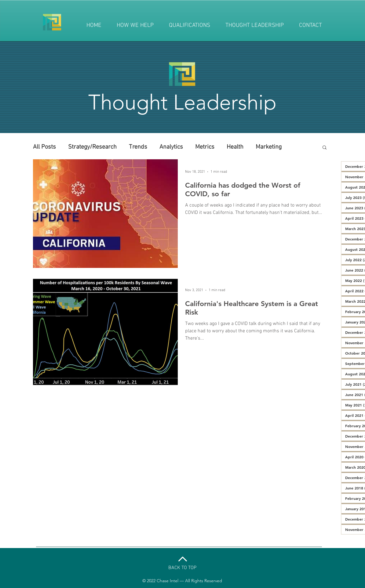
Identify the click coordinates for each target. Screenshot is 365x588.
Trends (138, 147)
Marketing (269, 147)
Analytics (171, 147)
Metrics (205, 147)
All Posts (44, 147)
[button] (325, 148)
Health (235, 147)
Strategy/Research (92, 147)
